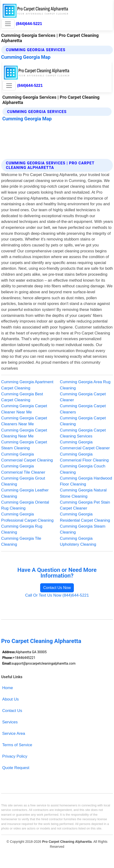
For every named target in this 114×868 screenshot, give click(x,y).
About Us (10, 699)
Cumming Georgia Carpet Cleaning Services (83, 433)
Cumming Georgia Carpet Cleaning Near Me (24, 433)
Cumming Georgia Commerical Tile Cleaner (23, 469)
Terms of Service (17, 745)
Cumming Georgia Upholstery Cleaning (78, 541)
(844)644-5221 (29, 24)
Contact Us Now (57, 588)
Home (8, 688)
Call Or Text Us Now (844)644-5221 (57, 595)
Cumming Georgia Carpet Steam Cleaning (24, 445)
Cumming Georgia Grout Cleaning (23, 481)
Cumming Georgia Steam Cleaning (83, 529)
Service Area (14, 733)
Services (10, 722)
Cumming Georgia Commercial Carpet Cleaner (85, 445)
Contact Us (12, 711)
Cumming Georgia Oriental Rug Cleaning (25, 505)
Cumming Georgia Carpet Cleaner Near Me (24, 409)
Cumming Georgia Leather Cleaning (25, 493)
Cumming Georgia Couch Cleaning (83, 469)
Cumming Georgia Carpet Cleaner (83, 397)
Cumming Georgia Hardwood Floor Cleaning (86, 481)
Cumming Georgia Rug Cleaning (22, 529)
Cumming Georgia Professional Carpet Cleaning (27, 517)
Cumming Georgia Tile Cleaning (21, 541)
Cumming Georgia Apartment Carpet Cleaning (27, 385)
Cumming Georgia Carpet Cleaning (83, 421)
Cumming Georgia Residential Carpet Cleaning (85, 517)
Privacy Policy (15, 756)
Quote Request (16, 768)
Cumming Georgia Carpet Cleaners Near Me (24, 421)
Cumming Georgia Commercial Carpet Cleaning (27, 457)
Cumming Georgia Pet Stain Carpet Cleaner (85, 505)
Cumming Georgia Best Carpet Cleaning (22, 397)
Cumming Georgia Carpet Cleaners (83, 409)
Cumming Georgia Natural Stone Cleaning (83, 493)
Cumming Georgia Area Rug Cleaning (85, 385)
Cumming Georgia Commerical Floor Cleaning (84, 457)
